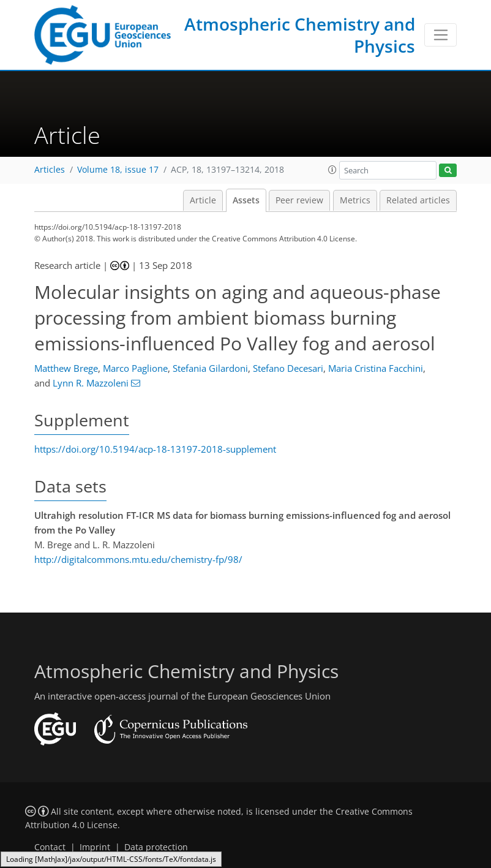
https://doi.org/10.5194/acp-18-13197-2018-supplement (155, 449)
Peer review (299, 200)
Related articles (418, 200)
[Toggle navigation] (440, 35)
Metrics (355, 200)
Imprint (95, 847)
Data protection (156, 847)
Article (203, 200)
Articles (50, 170)
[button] (332, 170)
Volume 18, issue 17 (118, 170)
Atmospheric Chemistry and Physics (300, 35)
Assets (246, 200)
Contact (50, 847)
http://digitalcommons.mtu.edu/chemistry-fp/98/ (138, 559)
